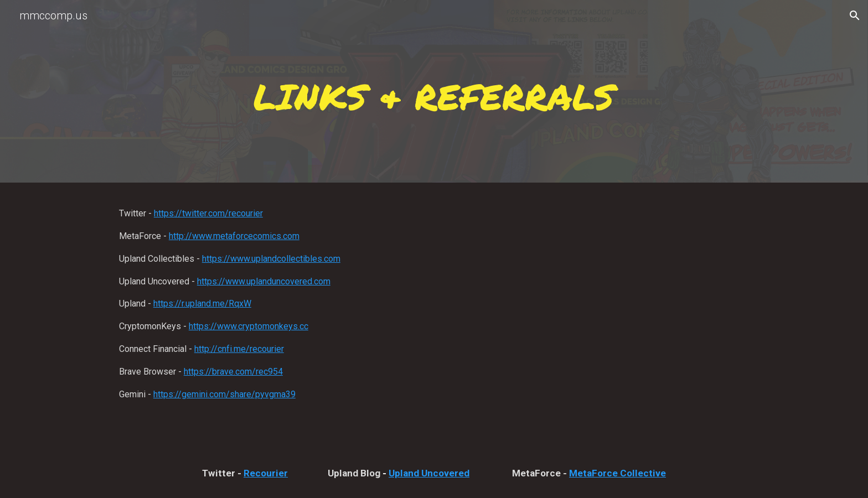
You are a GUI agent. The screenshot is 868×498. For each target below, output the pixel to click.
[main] (434, 94)
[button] (855, 15)
